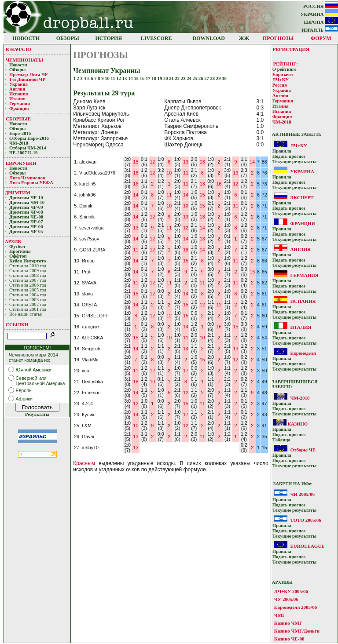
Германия (20, 104)
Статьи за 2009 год (28, 271)
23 (184, 78)
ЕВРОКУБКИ (21, 163)
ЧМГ (280, 615)
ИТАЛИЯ (301, 327)
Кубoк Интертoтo (28, 261)
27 (207, 78)
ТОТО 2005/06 (305, 520)
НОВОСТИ (26, 38)
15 (137, 78)
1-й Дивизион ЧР (28, 79)
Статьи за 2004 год (28, 295)
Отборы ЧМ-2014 (28, 148)
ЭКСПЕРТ (302, 197)
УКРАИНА (319, 14)
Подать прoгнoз (289, 156)
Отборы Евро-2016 (29, 138)
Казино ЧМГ (288, 623)
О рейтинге (285, 69)
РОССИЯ (321, 6)
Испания (19, 94)
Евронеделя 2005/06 (296, 607)
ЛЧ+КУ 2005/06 (291, 591)
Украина (18, 84)
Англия (17, 89)
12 (119, 78)
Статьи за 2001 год (28, 309)
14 (131, 78)
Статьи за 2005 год (28, 290)
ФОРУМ (321, 38)
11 (114, 78)
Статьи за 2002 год (28, 304)
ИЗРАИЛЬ (320, 30)
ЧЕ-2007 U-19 (23, 153)
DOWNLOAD (209, 38)
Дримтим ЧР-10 (26, 198)
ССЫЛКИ (17, 324)
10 (108, 78)
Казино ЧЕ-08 (289, 639)
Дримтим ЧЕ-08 (26, 217)
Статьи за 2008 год (28, 275)
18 (154, 78)
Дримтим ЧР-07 (26, 222)
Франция (19, 108)
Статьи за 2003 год (28, 300)
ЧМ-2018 (19, 143)
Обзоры (17, 70)
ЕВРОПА (321, 22)
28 (213, 78)
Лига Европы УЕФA (32, 183)
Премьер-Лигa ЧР (29, 75)
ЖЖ (244, 38)
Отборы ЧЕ (303, 450)
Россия (280, 85)
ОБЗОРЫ (68, 38)
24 (189, 78)
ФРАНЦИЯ (302, 223)
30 (224, 78)
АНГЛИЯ (300, 249)
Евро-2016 (20, 133)
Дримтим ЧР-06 (26, 227)
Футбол (17, 246)
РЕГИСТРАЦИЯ (291, 49)
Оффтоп (18, 256)
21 (172, 78)
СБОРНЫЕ (18, 119)
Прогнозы (20, 251)
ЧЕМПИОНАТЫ (24, 60)
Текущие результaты (294, 162)
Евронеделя (303, 353)
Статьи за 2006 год (28, 285)
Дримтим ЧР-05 (26, 231)
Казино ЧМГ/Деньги (297, 631)
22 (178, 78)
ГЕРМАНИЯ (304, 275)
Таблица (281, 440)
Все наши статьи (26, 314)
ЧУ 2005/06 (286, 599)
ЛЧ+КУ (281, 80)
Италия (17, 99)
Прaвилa (282, 151)
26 (201, 78)
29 (219, 78)
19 (160, 78)
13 (125, 78)
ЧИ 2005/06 (302, 494)
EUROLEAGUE (307, 546)
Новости (18, 65)
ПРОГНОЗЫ (278, 38)
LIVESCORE (156, 38)
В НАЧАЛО (18, 49)
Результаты (37, 414)
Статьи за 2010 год (28, 266)
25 (196, 78)
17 (149, 78)
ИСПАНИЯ (303, 301)
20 (166, 78)
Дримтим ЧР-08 (26, 212)
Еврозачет (283, 75)
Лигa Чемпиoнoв (28, 178)
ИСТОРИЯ (109, 38)
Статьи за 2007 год (28, 280)
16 (143, 78)
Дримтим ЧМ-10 (27, 202)
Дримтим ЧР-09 (26, 207)
